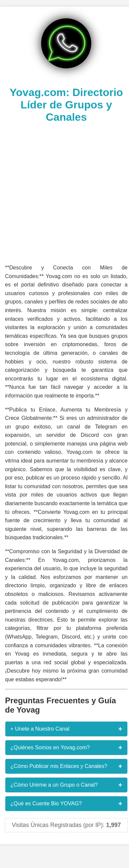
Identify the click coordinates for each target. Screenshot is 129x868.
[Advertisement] (63, 193)
